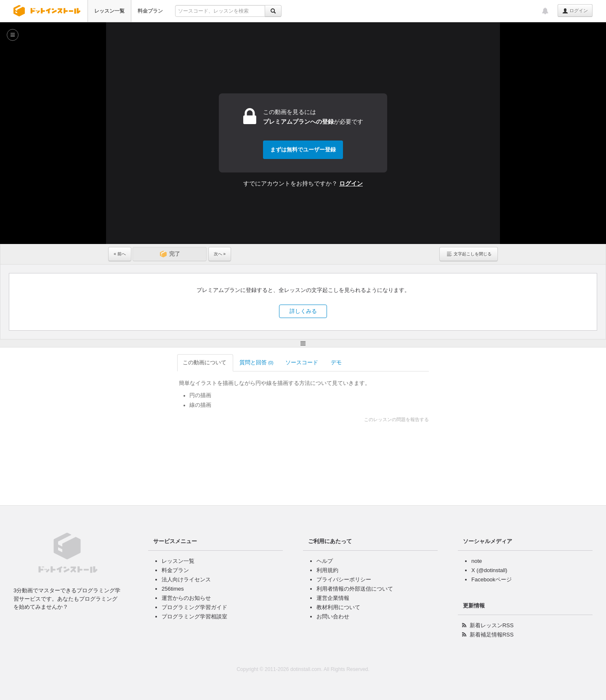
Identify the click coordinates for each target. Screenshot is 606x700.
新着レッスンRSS (492, 625)
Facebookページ (492, 579)
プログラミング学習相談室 (194, 616)
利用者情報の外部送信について (355, 589)
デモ (268, 362)
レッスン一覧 (109, 11)
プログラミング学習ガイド (194, 607)
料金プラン (150, 11)
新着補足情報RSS (492, 635)
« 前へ (120, 254)
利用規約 (327, 570)
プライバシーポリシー (344, 579)
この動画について (137, 362)
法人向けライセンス (186, 579)
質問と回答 (188, 362)
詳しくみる (303, 311)
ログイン (575, 11)
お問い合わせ (333, 616)
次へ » (220, 254)
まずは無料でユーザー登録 (303, 150)
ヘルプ (325, 561)
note (477, 561)
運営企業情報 (333, 598)
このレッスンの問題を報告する (465, 419)
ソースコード (234, 362)
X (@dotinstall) (489, 570)
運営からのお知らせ (186, 598)
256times (173, 589)
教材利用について (338, 607)
